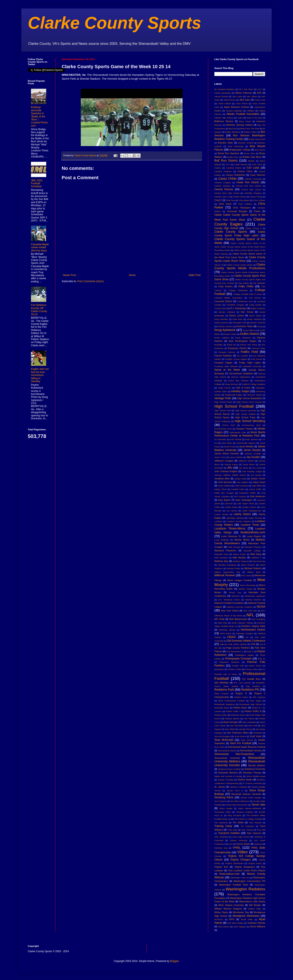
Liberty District (242, 514)
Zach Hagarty (240, 927)
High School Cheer (223, 402)
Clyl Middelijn (259, 283)
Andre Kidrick (224, 103)
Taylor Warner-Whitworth (250, 808)
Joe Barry (243, 468)
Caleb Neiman (241, 164)
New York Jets (250, 611)
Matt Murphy (239, 558)
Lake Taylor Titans (246, 503)
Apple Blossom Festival (236, 107)
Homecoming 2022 (223, 429)
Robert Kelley (221, 715)
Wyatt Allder (247, 919)
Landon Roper (231, 507)
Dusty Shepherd (243, 338)
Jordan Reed (240, 479)
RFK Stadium (259, 697)
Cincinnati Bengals (237, 211)
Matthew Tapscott (241, 561)
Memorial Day (259, 561)
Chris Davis (225, 204)
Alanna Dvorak (221, 96)
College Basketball (238, 290)
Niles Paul (223, 623)
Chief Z (218, 200)
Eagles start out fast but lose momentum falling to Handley (40, 375)
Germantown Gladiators (241, 373)
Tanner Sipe (258, 805)
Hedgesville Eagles (234, 395)
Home (132, 275)
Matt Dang (256, 554)
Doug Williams (249, 330)
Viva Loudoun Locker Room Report (247, 870)
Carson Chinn (245, 171)
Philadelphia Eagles (244, 655)
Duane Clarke (230, 334)
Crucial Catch (220, 308)
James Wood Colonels (227, 453)
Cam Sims (257, 164)
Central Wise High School (227, 193)
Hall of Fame (243, 388)
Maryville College (252, 551)
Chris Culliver (259, 200)
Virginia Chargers (241, 860)
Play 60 (262, 659)
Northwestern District (253, 630)
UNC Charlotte (221, 837)
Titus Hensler (255, 823)
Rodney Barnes (232, 719)
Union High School (241, 837)
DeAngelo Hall (239, 323)
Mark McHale (234, 547)
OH (247, 637)
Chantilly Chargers (253, 193)
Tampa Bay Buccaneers (236, 805)
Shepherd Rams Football (229, 769)
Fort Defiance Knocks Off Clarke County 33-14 (39, 310)
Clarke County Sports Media (240, 265)
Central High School (251, 189)
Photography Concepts (238, 659)
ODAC (232, 637)
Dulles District (250, 334)
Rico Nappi (256, 701)
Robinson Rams (238, 715)
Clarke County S (253, 228)
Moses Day (235, 592)
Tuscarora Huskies (229, 833)
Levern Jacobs (221, 514)
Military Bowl (254, 572)
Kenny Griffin (255, 489)
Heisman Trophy (254, 395)
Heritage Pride (223, 398)
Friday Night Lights (250, 363)
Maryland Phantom (253, 547)
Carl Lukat (253, 168)
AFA (259, 93)
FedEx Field (249, 352)
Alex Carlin (237, 96)
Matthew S (256, 558)
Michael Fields (233, 568)
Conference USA (245, 301)
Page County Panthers (238, 648)
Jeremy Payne (231, 464)
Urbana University (239, 840)
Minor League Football (239, 580)
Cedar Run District (248, 182)
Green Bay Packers (238, 381)
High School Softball (246, 414)
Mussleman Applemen (255, 596)
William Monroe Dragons (228, 909)
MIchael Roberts (253, 568)
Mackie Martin (242, 540)
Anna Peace (242, 103)
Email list (231, 345)
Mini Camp (246, 575)
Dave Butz (237, 319)
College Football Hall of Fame (248, 294)
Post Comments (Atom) (90, 281)
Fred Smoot (257, 359)
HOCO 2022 (229, 425)
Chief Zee (230, 200)
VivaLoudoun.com (229, 874)
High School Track (245, 417)
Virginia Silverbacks (234, 863)
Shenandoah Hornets (251, 750)
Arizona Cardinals (234, 111)
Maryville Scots (221, 554)
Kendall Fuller (238, 489)
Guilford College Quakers (254, 384)
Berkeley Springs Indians (239, 125)
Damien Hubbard (227, 312)
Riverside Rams (222, 708)
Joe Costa (257, 468)
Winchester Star (241, 912)
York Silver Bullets (235, 923)
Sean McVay (247, 740)
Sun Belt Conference (240, 801)
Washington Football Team (234, 885)
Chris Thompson (242, 208)
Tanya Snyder (226, 808)
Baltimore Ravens (224, 121)
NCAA (261, 607)
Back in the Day (254, 118)
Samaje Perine (245, 729)
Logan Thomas (255, 518)
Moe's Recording (248, 585)
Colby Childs (246, 286)
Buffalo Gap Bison (252, 157)
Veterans (258, 844)
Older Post (195, 275)
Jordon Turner (258, 479)
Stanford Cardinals (238, 787)
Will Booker (255, 905)
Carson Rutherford (235, 175)
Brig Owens (260, 150)
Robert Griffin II (233, 711)
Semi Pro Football (241, 743)
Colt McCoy (255, 298)
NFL (250, 615)
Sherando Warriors (228, 773)
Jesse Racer (249, 464)
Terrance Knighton (245, 812)
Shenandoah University (227, 758)
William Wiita (255, 909)
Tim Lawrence (221, 823)
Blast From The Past (250, 129)
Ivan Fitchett (236, 439)
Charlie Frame (239, 197)
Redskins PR (250, 690)
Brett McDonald (236, 146)
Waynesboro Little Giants (252, 901)
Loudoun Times (250, 525)
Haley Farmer (225, 388)
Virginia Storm (255, 863)
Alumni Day (260, 100)
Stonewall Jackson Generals (246, 794)
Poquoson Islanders (229, 662)
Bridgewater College (240, 150)
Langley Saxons (249, 507)
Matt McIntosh (221, 558)
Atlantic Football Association (243, 114)
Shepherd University (255, 769)
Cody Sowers (225, 286)
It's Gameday (220, 439)
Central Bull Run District (249, 186)
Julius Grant (259, 482)
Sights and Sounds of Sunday (228, 776)
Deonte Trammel (258, 323)
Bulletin (251, 161)
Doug (260, 326)
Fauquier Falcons (227, 352)
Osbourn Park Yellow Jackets (233, 644)
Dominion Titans (245, 326)
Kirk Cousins (240, 496)
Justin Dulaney (241, 486)
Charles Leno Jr (222, 197)
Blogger (174, 961)
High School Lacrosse (246, 410)
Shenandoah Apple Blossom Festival (247, 747)
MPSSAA (236, 596)
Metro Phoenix (248, 565)
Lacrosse (229, 503)
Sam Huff (253, 726)
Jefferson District (246, 461)
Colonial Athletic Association (228, 298)
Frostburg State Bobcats (226, 366)
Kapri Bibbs (257, 486)
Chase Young (256, 197)
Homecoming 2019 (251, 425)
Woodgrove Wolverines (246, 916)
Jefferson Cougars (224, 461)
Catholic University (253, 179)
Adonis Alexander (223, 93)
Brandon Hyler (225, 143)
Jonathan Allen (222, 479)
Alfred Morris (230, 100)
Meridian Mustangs (227, 565)
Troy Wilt (261, 830)
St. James (220, 787)
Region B (241, 693)
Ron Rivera (249, 719)
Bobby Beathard (233, 132)
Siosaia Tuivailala (225, 780)
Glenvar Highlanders (241, 377)
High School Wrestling (250, 421)
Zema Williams (258, 926)
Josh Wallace (243, 482)
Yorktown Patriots (256, 923)
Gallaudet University (252, 366)
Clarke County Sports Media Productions (240, 266)
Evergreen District (237, 348)
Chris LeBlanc (245, 204)
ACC (260, 89)
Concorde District (223, 301)
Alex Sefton (252, 96)
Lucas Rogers (254, 536)
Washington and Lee (240, 878)
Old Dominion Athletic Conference (246, 641)
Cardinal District (234, 168)
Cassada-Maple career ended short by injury (40, 247)
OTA (253, 644)
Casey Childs (227, 179)
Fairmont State (258, 348)
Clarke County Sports (114, 23)
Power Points (255, 666)
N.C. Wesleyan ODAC (229, 600)
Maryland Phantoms (225, 551)
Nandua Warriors (253, 600)
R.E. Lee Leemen (242, 683)
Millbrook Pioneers (225, 575)
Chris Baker (244, 200)
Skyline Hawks (245, 780)
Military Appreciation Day (227, 572)
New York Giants (230, 611)
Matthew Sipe (221, 561)
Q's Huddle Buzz (252, 679)
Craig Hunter (255, 305)
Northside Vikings (227, 630)
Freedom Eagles (223, 363)
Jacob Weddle (246, 446)
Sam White (230, 729)
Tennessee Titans (223, 812)
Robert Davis (240, 708)
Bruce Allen (250, 153)
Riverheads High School (250, 704)
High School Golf (223, 410)
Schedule (258, 733)
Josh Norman (225, 482)
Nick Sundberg (258, 619)
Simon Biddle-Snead (256, 776)
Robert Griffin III (253, 711)
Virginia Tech (221, 867)
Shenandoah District (227, 751)
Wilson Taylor (221, 912)
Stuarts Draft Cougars (251, 798)
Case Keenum (258, 175)
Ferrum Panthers (223, 356)
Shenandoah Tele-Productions (234, 754)
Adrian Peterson (244, 93)
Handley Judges (241, 391)
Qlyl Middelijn (221, 683)
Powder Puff (238, 666)
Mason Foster (239, 554)
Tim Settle (238, 822)
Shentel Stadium (257, 765)
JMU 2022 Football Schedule (37, 184)
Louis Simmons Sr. (231, 536)
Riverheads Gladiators (225, 704)
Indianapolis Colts (238, 432)
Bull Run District (226, 161)
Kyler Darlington (244, 500)
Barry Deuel (245, 121)
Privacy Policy (252, 669)
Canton (218, 168)
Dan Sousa (247, 312)
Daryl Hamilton (221, 319)
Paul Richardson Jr (235, 651)
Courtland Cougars (235, 305)
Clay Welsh (243, 283)
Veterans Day (221, 848)
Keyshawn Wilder (247, 493)
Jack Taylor (227, 443)
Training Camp (223, 826)
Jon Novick (256, 475)
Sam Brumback (237, 726)
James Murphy (252, 450)
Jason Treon (220, 457)
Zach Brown (223, 927)
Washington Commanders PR (249, 881)
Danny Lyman (236, 315)
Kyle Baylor (224, 500)
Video (242, 852)
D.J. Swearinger (238, 308)
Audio (240, 118)
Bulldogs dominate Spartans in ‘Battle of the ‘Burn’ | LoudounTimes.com (40, 116)
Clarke (257, 211)
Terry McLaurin (234, 815)
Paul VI (250, 651)
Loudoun (218, 521)
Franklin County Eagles (236, 359)
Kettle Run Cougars (224, 493)
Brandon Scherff (245, 143)
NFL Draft (219, 619)
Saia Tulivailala (249, 722)
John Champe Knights (226, 471)
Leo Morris (232, 511)
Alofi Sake (245, 100)
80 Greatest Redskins (225, 89)
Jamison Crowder (253, 454)
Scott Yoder (256, 736)
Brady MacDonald (257, 139)
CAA (228, 164)
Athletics (251, 111)
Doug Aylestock (225, 330)
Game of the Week (227, 370)
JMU (230, 468)
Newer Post (69, 275)
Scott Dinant (240, 736)
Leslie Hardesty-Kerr (252, 511)
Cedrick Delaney (222, 186)
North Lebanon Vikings (242, 623)
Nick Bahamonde (238, 619)
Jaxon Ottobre (236, 457)
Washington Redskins (245, 889)
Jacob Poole (230, 447)
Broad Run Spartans (229, 153)
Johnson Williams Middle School (230, 475)
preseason (219, 669)
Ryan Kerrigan (231, 722)
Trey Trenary (247, 830)
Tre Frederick (247, 826)
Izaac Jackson (252, 439)
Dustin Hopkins (222, 338)
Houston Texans (245, 429)
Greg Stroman (232, 384)
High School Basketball (250, 398)
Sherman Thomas (252, 773)
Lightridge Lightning (235, 518)
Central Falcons (224, 189)
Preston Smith (234, 669)
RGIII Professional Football (232, 701)
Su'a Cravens (220, 801)
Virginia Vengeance (245, 867)
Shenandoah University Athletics (240, 760)
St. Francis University (252, 783)
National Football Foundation (229, 603)
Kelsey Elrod (220, 489)
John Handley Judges (252, 471)
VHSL (237, 848)
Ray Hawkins (253, 686)
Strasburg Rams (224, 797)
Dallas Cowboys (258, 308)
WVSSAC (219, 919)
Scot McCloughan (223, 736)
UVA (231, 844)
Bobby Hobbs (250, 132)
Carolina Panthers (223, 171)
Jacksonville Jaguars (246, 443)
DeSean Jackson (225, 326)
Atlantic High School (224, 118)
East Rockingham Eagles (243, 341)
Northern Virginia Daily (253, 626)
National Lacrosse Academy (240, 607)
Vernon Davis (243, 844)
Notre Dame (226, 633)
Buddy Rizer (233, 157)
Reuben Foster (241, 697)
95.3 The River (246, 89)
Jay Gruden (253, 457)
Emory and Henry (249, 345)
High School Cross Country (249, 402)
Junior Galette (224, 486)
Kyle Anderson (258, 496)
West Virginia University (231, 905)
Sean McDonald (224, 740)
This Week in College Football (248, 819)
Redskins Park (224, 690)
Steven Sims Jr (235, 791)
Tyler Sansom (254, 833)
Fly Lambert (242, 356)
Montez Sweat (245, 589)
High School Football (234, 406)
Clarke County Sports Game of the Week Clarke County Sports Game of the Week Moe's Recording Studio (240, 247)
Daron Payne (255, 316)
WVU (232, 919)
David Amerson (221, 323)
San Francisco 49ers (238, 733)
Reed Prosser (221, 693)
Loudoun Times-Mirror (230, 528)
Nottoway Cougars (245, 633)
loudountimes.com (253, 532)
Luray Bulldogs (222, 540)
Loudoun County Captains (239, 521)
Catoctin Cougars (223, 182)
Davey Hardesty (254, 319)
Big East (233, 129)
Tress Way (232, 830)
